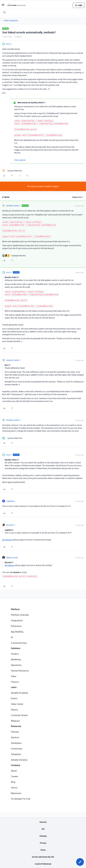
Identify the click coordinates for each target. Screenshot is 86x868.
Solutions (16, 648)
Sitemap (43, 836)
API (43, 829)
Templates (16, 754)
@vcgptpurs (7, 540)
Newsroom (16, 793)
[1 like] (12, 171)
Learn (14, 687)
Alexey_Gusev (12, 557)
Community (17, 749)
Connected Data (19, 643)
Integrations (17, 620)
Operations (16, 665)
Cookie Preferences (43, 864)
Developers (16, 743)
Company (16, 765)
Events (14, 698)
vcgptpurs (10, 501)
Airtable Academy (20, 693)
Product (15, 654)
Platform (15, 609)
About (14, 771)
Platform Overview (20, 615)
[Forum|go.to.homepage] (17, 5)
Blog (13, 782)
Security (43, 822)
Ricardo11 (11, 525)
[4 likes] (14, 256)
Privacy (43, 843)
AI (12, 637)
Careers (15, 776)
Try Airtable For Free (21, 799)
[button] (3, 6)
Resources (16, 726)
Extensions (16, 626)
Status (14, 788)
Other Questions (11, 20)
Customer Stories (19, 715)
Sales (14, 676)
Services (15, 737)
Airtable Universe (19, 760)
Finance (15, 682)
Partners (15, 732)
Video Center (17, 704)
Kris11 (9, 44)
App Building (17, 632)
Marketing (16, 659)
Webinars (15, 721)
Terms (43, 850)
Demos (14, 710)
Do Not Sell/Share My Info (43, 857)
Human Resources (20, 671)
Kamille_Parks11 (13, 206)
